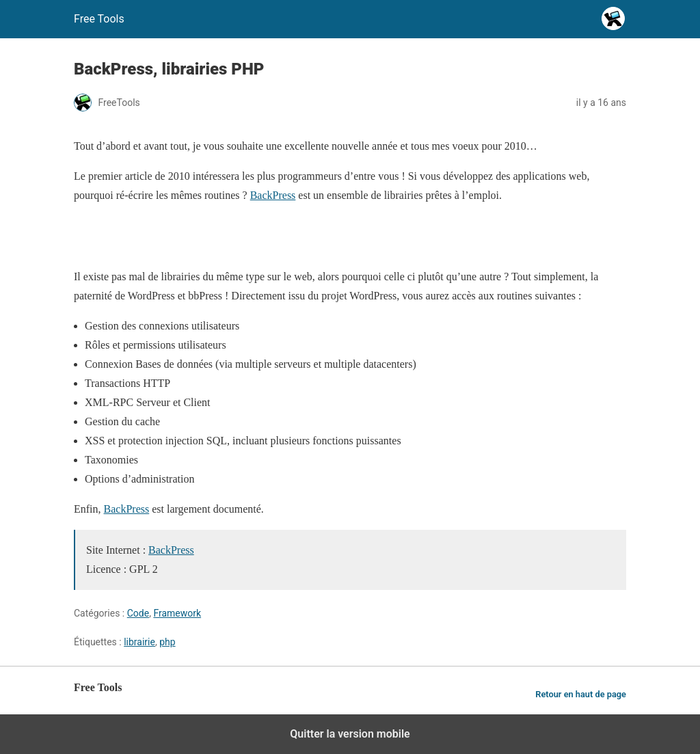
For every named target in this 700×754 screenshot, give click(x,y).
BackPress (273, 195)
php (167, 642)
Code (138, 613)
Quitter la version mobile (350, 734)
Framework (177, 613)
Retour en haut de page (581, 694)
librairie (139, 642)
